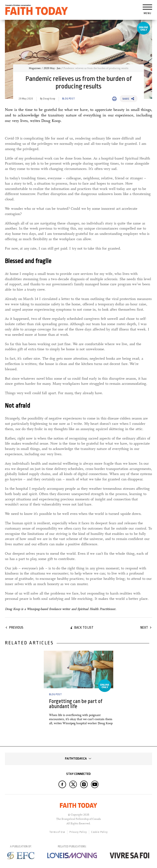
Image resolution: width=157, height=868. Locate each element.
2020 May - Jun (52, 68)
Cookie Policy (99, 832)
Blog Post (68, 99)
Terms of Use (57, 832)
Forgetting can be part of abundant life (76, 704)
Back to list (84, 628)
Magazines (35, 68)
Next (144, 628)
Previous (16, 628)
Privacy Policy (78, 832)
